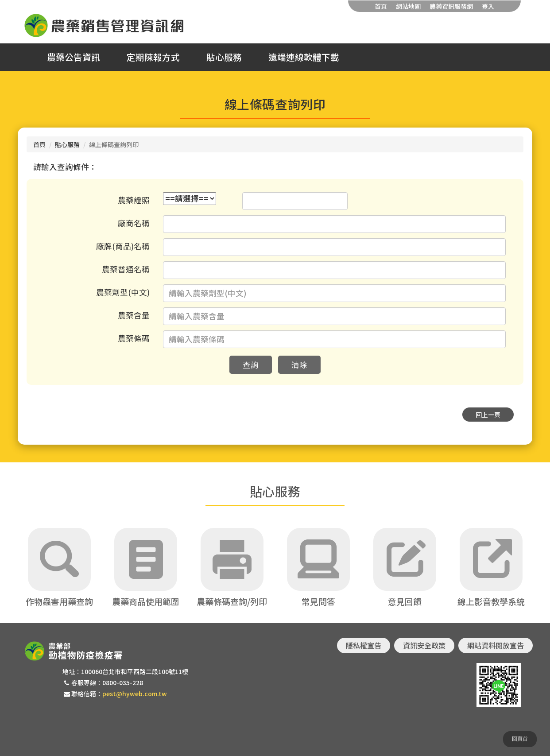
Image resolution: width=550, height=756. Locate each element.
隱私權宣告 (364, 645)
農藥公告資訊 (74, 57)
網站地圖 (408, 6)
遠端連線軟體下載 (304, 57)
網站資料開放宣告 (496, 645)
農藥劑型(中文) (123, 292)
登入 (488, 6)
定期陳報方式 (153, 57)
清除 (299, 365)
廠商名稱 (134, 223)
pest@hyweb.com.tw (135, 694)
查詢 (251, 365)
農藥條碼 (134, 338)
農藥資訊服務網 (451, 6)
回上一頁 (488, 415)
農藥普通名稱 (126, 269)
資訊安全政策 (424, 645)
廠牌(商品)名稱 (123, 246)
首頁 (381, 6)
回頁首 (520, 739)
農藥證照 (134, 200)
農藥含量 (134, 315)
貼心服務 (224, 57)
